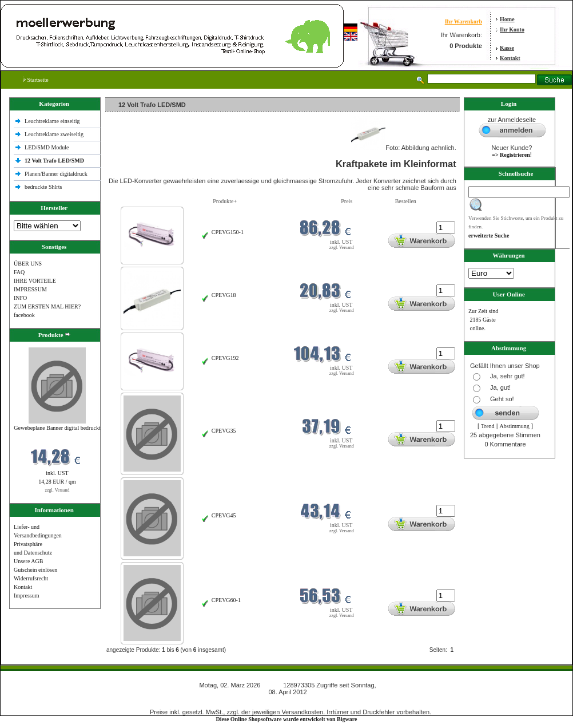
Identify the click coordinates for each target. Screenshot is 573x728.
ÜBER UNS (28, 264)
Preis (347, 201)
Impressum (26, 596)
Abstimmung (515, 426)
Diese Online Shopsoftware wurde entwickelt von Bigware (287, 719)
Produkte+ (225, 201)
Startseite (36, 80)
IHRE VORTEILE (35, 281)
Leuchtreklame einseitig (53, 121)
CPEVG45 (224, 515)
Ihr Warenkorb (463, 21)
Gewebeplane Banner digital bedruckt (57, 428)
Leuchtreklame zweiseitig (55, 134)
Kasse (507, 48)
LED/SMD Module (47, 147)
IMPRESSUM (30, 289)
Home (507, 19)
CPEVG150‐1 (228, 232)
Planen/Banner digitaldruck (56, 174)
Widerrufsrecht (31, 578)
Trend (488, 426)
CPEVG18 (224, 295)
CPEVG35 (224, 431)
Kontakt (510, 58)
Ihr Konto (512, 29)
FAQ (19, 272)
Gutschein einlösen (35, 570)
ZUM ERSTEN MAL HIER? (47, 306)
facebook (24, 315)
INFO (20, 298)
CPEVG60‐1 (226, 600)
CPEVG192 (225, 358)
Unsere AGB (28, 561)
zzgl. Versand (57, 490)
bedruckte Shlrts (43, 187)
